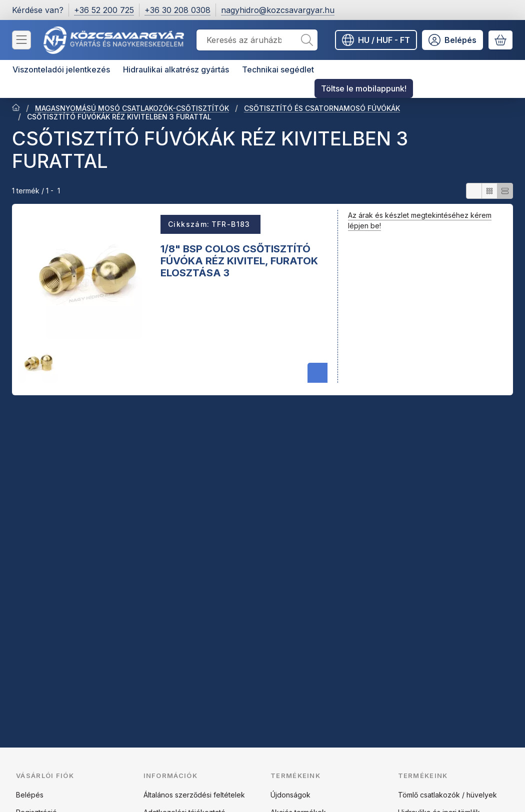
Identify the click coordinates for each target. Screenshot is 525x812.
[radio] (474, 191)
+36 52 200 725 (104, 10)
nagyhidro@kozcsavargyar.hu (278, 10)
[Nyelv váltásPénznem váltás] (376, 40)
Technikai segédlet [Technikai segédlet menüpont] (278, 69)
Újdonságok (290, 795)
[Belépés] (452, 40)
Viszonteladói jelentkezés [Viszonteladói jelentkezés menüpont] (61, 69)
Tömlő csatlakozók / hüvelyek (447, 795)
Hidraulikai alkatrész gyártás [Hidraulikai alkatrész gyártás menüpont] (176, 69)
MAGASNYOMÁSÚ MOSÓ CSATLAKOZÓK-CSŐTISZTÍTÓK (132, 108)
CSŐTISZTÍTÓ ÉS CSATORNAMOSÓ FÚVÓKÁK (322, 108)
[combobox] (257, 40)
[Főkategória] (16, 108)
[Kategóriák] (21, 40)
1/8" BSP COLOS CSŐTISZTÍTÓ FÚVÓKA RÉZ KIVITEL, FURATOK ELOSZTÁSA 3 (239, 260)
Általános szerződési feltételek (194, 795)
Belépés (30, 795)
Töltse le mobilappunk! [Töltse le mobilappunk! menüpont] (364, 88)
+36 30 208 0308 (177, 10)
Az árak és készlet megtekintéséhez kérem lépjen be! (420, 220)
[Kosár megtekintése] (500, 40)
